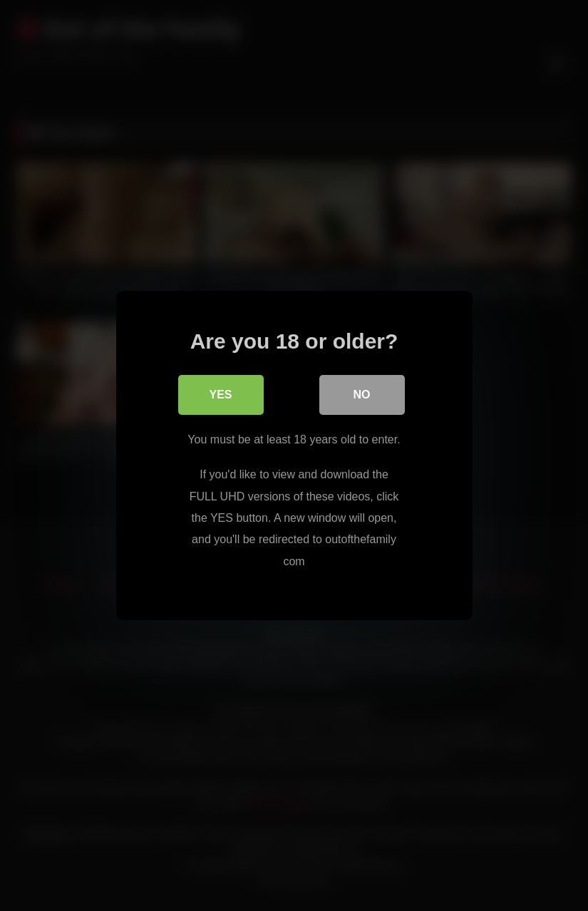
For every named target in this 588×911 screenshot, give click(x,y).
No (362, 395)
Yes (220, 395)
